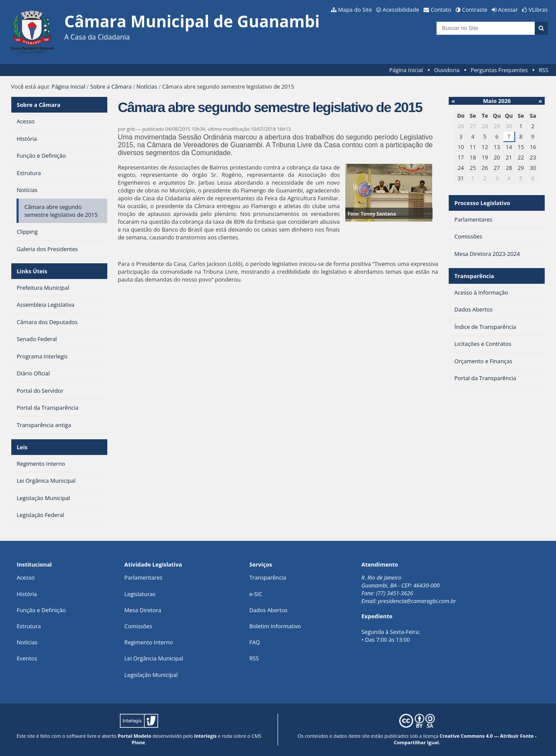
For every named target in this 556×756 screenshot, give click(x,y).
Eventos (27, 658)
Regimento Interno (149, 642)
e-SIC (256, 594)
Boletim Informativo (275, 626)
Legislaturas (140, 594)
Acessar (508, 10)
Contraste (475, 10)
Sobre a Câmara (111, 86)
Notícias (147, 86)
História (27, 594)
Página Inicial (406, 70)
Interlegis (205, 736)
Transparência (474, 276)
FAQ (255, 642)
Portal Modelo (134, 736)
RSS (543, 70)
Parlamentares (143, 577)
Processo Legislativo (482, 203)
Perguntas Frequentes (499, 70)
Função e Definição (41, 610)
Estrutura (29, 626)
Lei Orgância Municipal (154, 658)
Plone (138, 742)
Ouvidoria (447, 70)
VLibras (538, 10)
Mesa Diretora (143, 610)
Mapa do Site (355, 10)
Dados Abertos (268, 610)
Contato (441, 10)
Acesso (25, 577)
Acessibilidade (401, 10)
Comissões (138, 626)
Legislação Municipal (151, 675)
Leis (22, 447)
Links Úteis (32, 271)
